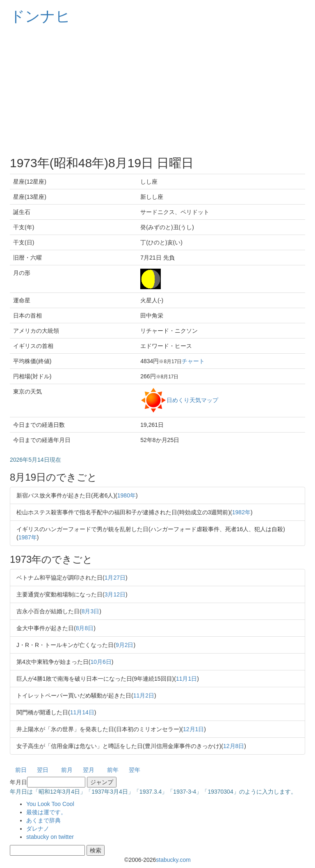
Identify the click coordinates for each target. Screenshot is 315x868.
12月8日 (234, 746)
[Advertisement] (157, 90)
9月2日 (125, 645)
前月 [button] (67, 770)
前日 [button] (21, 770)
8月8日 (85, 628)
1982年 (241, 512)
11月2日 (144, 695)
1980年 (127, 495)
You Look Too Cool (50, 804)
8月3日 (91, 611)
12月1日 (193, 729)
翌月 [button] (89, 770)
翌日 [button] (43, 770)
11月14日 (82, 712)
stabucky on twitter (50, 837)
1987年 (28, 537)
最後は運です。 (46, 812)
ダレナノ (38, 829)
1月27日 (115, 578)
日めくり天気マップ (192, 400)
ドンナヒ (40, 16)
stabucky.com (173, 860)
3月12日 (115, 594)
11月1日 (186, 679)
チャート (193, 361)
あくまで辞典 (43, 820)
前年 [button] (113, 770)
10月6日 (101, 662)
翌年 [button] (135, 770)
